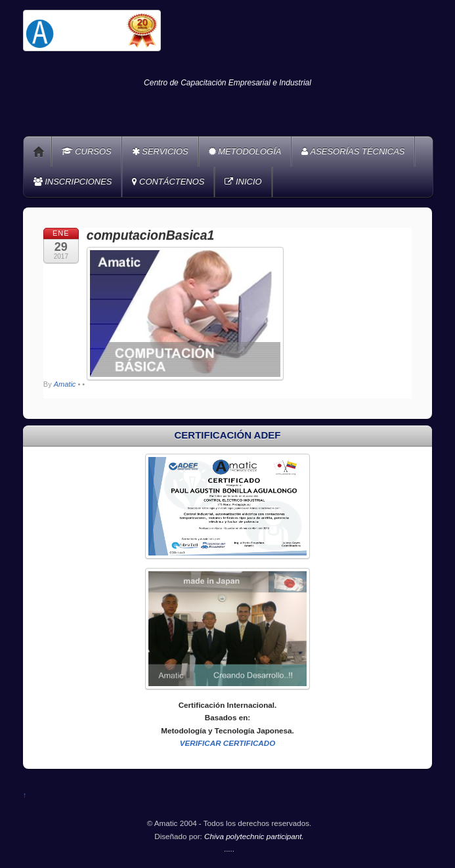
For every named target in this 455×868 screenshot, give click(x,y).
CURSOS (87, 151)
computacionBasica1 (150, 235)
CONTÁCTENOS (168, 182)
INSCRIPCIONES (73, 182)
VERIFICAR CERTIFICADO (228, 743)
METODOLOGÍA (245, 151)
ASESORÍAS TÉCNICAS (353, 151)
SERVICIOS (160, 151)
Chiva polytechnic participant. (254, 836)
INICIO (243, 182)
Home (39, 152)
